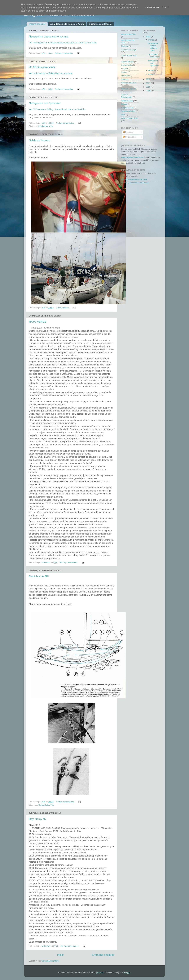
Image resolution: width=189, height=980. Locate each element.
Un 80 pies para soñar (42, 67)
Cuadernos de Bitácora (100, 24)
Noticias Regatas (129, 89)
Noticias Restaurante (127, 96)
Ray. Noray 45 (37, 819)
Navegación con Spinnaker (45, 103)
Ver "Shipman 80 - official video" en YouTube (51, 73)
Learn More (152, 8)
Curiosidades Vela (46, 805)
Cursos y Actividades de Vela (134, 179)
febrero (152, 70)
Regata (124, 104)
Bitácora (125, 46)
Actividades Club (129, 34)
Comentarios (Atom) (50, 961)
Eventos (125, 69)
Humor (124, 72)
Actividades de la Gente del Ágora (67, 24)
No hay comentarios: (64, 53)
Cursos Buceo (127, 62)
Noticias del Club (129, 83)
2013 (148, 36)
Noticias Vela (127, 101)
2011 (148, 83)
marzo (151, 40)
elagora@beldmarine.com (133, 157)
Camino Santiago (129, 50)
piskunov (100, 973)
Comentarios (130, 137)
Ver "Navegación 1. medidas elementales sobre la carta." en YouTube (63, 43)
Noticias (125, 79)
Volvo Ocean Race (129, 118)
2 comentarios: (63, 308)
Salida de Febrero (39, 140)
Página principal (37, 24)
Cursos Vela (126, 65)
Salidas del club (128, 111)
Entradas (128, 132)
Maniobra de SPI (39, 576)
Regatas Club (127, 108)
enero (151, 74)
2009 (148, 91)
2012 (148, 79)
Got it (165, 8)
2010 (148, 87)
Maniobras (43, 126)
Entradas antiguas (103, 955)
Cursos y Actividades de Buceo (135, 183)
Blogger (127, 973)
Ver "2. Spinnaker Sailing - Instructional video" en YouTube (57, 109)
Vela (51, 126)
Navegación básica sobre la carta (49, 37)
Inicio (60, 955)
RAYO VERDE (38, 322)
